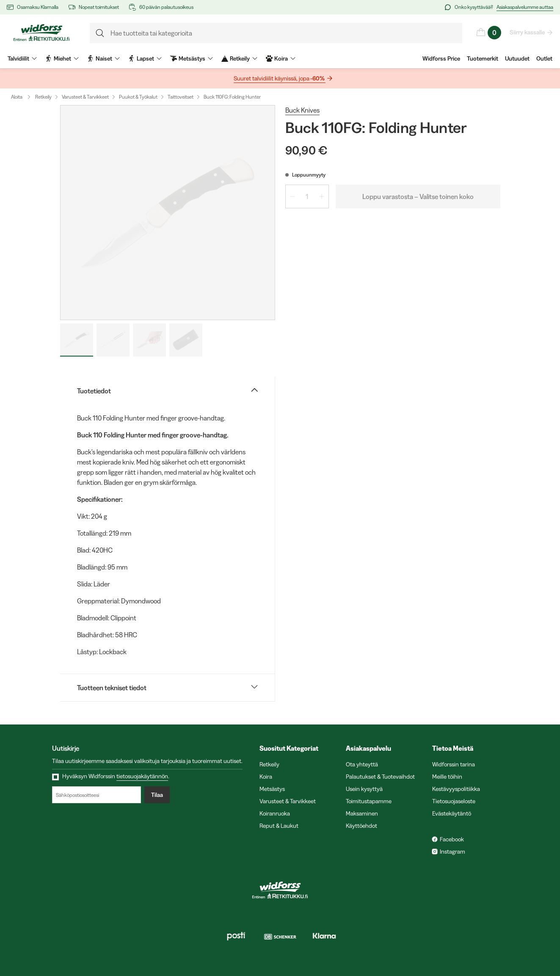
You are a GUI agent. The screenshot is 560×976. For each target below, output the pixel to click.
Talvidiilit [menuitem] (22, 58)
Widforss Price (441, 58)
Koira (266, 777)
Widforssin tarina (454, 764)
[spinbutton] (307, 196)
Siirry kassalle (528, 32)
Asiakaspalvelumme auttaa (525, 7)
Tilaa (157, 795)
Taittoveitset (181, 97)
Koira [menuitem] (281, 58)
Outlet (544, 58)
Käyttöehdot (361, 826)
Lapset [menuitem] (145, 58)
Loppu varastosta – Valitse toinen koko (418, 196)
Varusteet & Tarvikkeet (85, 97)
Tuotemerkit (483, 58)
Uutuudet (517, 58)
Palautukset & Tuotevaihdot (380, 777)
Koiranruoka (275, 813)
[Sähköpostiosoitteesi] (97, 795)
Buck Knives (302, 110)
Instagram (452, 852)
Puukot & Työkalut (138, 97)
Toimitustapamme (369, 801)
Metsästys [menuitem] (192, 58)
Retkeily (43, 97)
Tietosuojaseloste (454, 801)
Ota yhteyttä (362, 764)
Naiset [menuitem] (103, 58)
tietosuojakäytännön (142, 776)
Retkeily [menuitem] (239, 58)
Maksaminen (362, 813)
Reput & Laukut (279, 826)
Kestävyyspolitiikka (456, 789)
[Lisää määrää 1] (322, 196)
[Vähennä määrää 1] (292, 196)
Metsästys (272, 789)
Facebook (452, 839)
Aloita (23, 97)
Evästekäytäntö (452, 813)
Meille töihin (447, 777)
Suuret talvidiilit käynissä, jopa (280, 79)
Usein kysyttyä (364, 789)
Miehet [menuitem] (62, 58)
